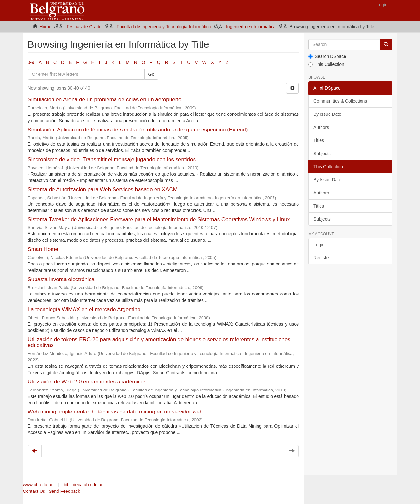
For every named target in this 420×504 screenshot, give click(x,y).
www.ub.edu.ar (39, 485)
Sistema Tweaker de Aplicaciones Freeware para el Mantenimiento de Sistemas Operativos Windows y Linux (159, 220)
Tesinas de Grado (84, 27)
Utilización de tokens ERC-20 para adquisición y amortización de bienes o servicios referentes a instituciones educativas (159, 343)
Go (151, 74)
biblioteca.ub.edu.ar (83, 485)
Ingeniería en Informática (251, 27)
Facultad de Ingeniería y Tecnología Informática (164, 27)
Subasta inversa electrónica (61, 279)
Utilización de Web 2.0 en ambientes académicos (87, 382)
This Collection (326, 64)
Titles (319, 140)
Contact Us (34, 491)
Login (319, 245)
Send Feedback (64, 491)
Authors (321, 127)
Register (322, 258)
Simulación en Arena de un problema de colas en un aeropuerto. (106, 100)
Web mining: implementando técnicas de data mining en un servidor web (115, 412)
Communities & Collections (340, 101)
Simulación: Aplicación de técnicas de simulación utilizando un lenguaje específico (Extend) (138, 130)
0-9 (31, 62)
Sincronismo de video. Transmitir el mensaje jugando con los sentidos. (113, 159)
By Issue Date (327, 114)
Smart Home (43, 249)
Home (45, 27)
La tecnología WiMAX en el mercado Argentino (84, 309)
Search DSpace (327, 56)
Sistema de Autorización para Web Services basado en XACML (104, 189)
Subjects (322, 154)
